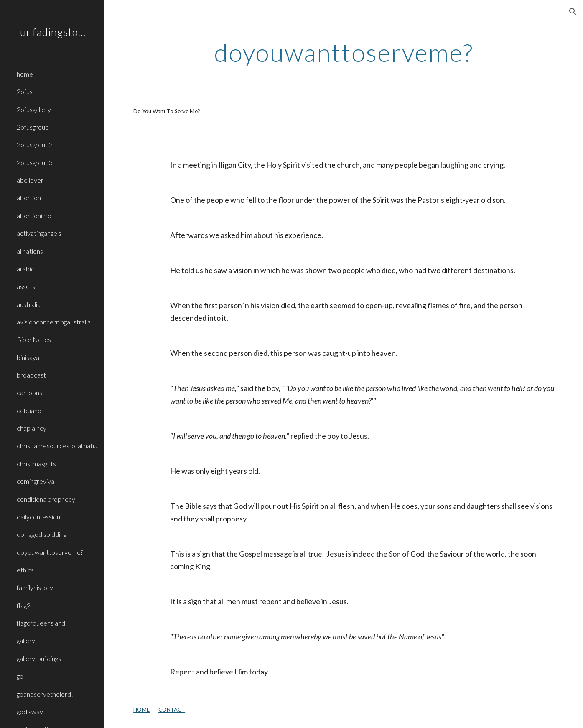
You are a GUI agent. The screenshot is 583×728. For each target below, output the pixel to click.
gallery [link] (26, 640)
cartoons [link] (29, 392)
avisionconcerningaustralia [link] (54, 322)
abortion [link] (29, 198)
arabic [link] (25, 269)
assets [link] (26, 286)
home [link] (25, 74)
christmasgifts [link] (36, 464)
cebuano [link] (29, 410)
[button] (573, 12)
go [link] (20, 676)
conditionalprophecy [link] (46, 499)
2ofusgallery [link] (34, 109)
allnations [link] (30, 251)
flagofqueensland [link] (41, 623)
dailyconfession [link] (38, 517)
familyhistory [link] (35, 587)
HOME (141, 710)
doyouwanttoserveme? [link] (50, 552)
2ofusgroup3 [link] (35, 162)
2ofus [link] (25, 91)
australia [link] (29, 304)
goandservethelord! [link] (45, 694)
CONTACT (172, 710)
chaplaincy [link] (32, 428)
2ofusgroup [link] (33, 127)
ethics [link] (25, 570)
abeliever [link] (30, 180)
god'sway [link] (30, 711)
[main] (344, 52)
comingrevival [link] (36, 481)
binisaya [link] (28, 357)
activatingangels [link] (39, 233)
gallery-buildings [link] (39, 658)
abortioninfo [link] (34, 216)
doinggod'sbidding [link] (42, 534)
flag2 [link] (24, 605)
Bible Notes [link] (34, 339)
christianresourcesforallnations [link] (58, 446)
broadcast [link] (31, 375)
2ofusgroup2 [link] (35, 144)
